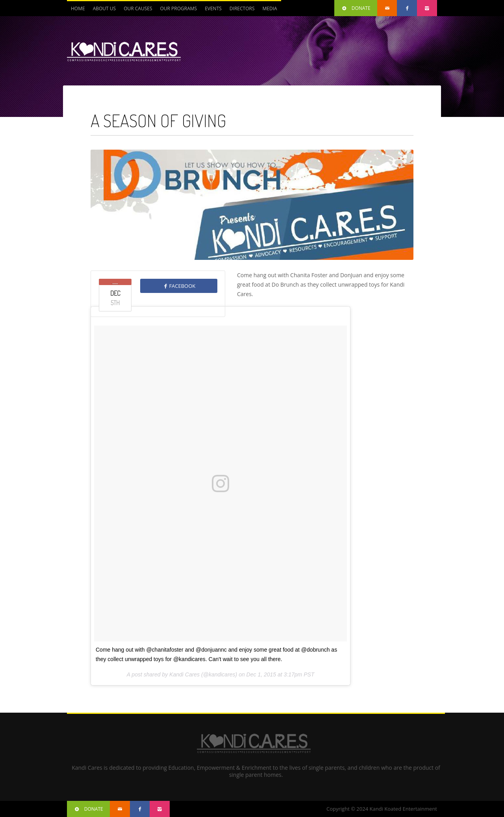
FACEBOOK (179, 286)
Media (270, 8)
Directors (242, 8)
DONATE (356, 8)
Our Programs (178, 8)
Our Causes (138, 8)
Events (213, 8)
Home (78, 8)
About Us (104, 8)
